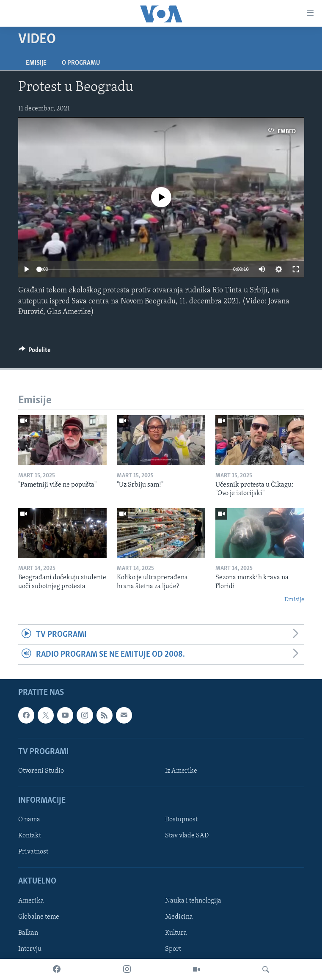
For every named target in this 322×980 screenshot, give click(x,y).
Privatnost (33, 852)
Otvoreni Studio (41, 771)
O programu (81, 63)
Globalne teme (39, 917)
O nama (29, 820)
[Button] (35, 352)
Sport (173, 949)
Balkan (28, 933)
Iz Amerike (181, 771)
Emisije (36, 63)
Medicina (179, 917)
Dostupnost (181, 820)
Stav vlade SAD (187, 836)
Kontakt (30, 836)
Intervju (30, 949)
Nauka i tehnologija (193, 901)
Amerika (31, 901)
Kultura (176, 933)
